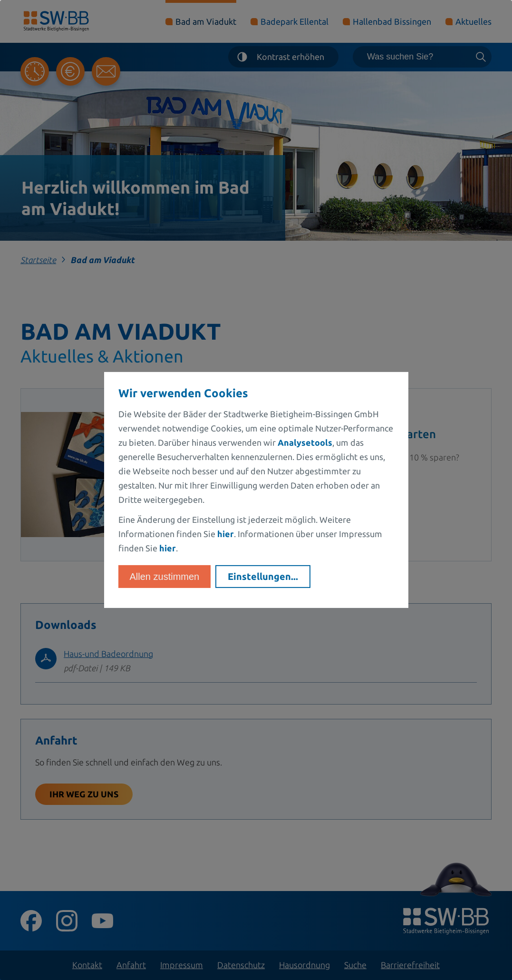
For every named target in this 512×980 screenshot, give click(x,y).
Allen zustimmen (165, 577)
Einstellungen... (263, 576)
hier (226, 534)
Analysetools (305, 442)
